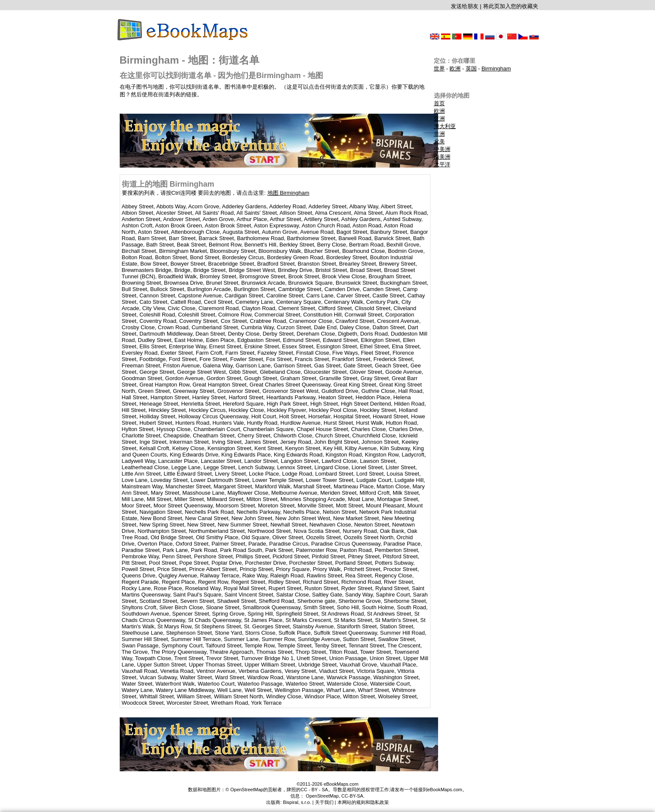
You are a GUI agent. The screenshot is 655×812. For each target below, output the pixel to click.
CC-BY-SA (352, 796)
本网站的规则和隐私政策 (363, 802)
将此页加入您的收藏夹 (511, 6)
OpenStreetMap (322, 796)
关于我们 (324, 802)
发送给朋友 (465, 6)
